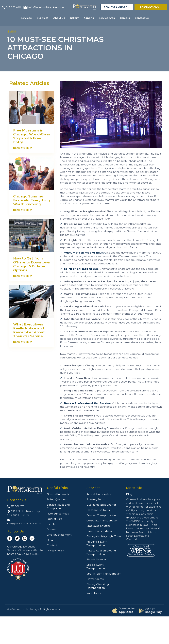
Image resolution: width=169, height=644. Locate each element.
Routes (51, 529)
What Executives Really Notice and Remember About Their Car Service (29, 330)
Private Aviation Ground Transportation (101, 552)
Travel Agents (95, 579)
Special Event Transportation (96, 567)
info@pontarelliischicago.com (47, 7)
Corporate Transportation (102, 521)
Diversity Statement (59, 535)
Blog (50, 540)
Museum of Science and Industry (85, 253)
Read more (23, 148)
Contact (52, 545)
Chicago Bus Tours (98, 510)
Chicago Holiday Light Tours (104, 536)
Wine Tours (93, 593)
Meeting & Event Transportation (97, 543)
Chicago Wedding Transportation (98, 586)
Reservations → (151, 7)
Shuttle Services (96, 559)
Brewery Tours (96, 499)
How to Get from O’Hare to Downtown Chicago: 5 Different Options (32, 264)
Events (51, 524)
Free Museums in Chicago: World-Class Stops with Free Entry (32, 136)
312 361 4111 (13, 7)
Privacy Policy (55, 551)
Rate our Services (58, 514)
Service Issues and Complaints (58, 507)
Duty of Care (55, 519)
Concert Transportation (101, 515)
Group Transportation (100, 531)
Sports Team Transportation (104, 574)
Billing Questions (57, 499)
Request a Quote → (117, 7)
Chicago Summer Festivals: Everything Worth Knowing (32, 200)
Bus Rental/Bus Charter (101, 505)
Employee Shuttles (98, 526)
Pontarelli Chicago (28, 609)
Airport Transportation (100, 494)
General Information (59, 494)
